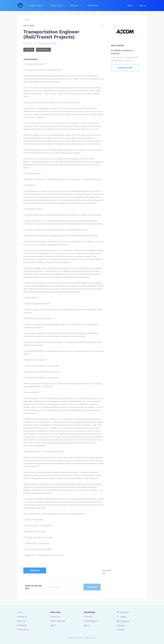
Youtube (121, 630)
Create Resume (90, 621)
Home (20, 612)
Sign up (142, 5)
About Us (21, 621)
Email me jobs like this (33, 587)
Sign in (130, 5)
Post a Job (55, 617)
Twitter (123, 617)
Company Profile (125, 68)
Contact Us (22, 617)
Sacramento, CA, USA (47, 43)
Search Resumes (58, 621)
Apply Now (35, 570)
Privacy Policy (23, 629)
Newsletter (22, 625)
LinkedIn (121, 626)
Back (27, 20)
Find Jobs (88, 617)
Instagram (125, 621)
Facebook (125, 612)
